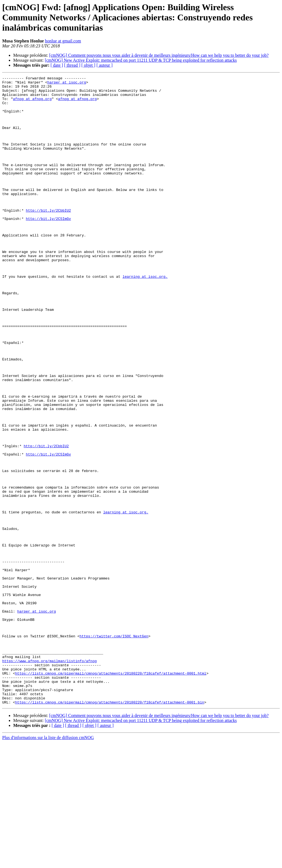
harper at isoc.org (67, 84)
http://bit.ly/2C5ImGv (48, 247)
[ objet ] (88, 65)
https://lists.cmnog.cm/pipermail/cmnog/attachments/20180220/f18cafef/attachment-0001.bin (110, 828)
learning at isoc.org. (145, 317)
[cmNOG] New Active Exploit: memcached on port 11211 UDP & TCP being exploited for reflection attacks (141, 60)
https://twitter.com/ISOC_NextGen (114, 748)
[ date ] (57, 65)
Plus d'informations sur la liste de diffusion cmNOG (48, 863)
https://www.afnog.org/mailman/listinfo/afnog (49, 778)
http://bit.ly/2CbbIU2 (48, 238)
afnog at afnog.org (32, 104)
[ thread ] (72, 65)
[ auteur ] (105, 65)
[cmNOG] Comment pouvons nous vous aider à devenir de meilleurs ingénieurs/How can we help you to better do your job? (159, 55)
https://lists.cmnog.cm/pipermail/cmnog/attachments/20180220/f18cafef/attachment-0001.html (111, 793)
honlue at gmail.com (63, 41)
